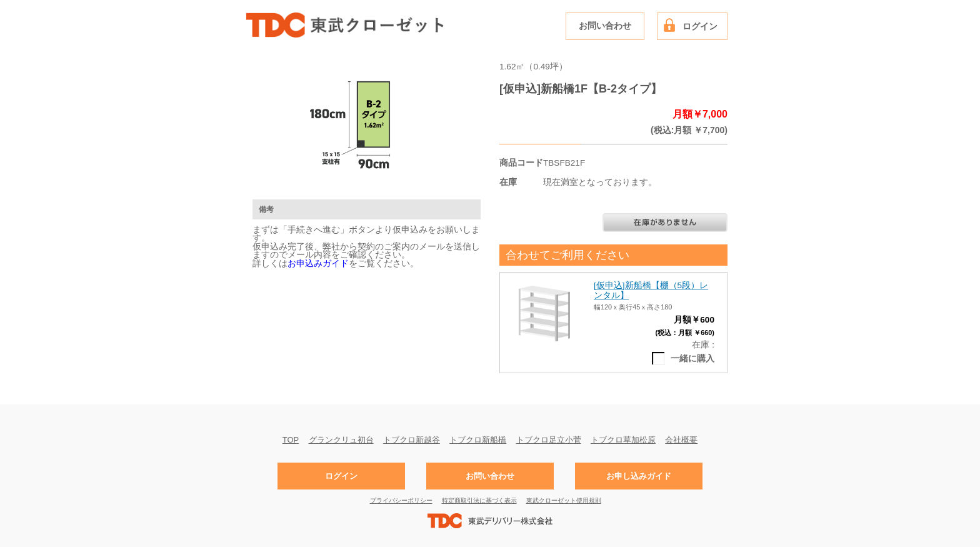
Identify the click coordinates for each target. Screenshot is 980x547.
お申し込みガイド (639, 476)
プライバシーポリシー (401, 500)
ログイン (700, 27)
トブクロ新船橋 (478, 439)
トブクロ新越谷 (412, 439)
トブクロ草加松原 (623, 439)
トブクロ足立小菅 (549, 439)
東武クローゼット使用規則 (564, 500)
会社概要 (681, 439)
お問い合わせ (605, 26)
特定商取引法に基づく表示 (479, 500)
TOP (291, 439)
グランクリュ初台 (341, 439)
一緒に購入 (692, 359)
